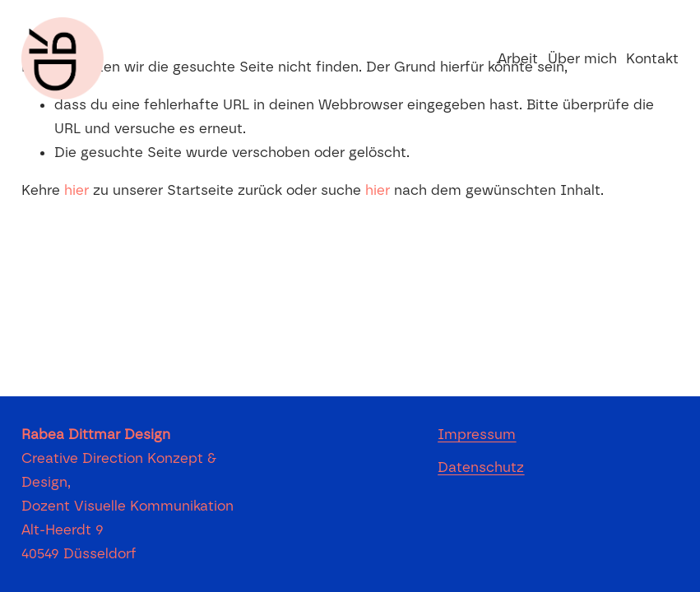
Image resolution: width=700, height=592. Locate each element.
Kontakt (652, 58)
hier (76, 190)
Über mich (582, 58)
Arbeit (518, 58)
